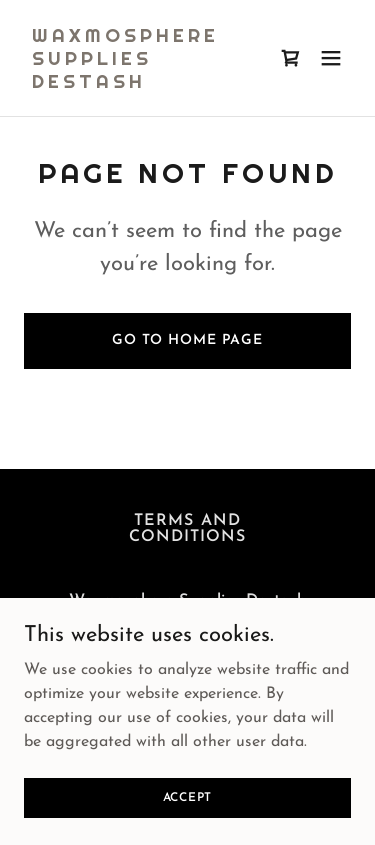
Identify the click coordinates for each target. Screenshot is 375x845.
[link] (138, 84)
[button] (331, 58)
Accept (188, 825)
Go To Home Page (187, 340)
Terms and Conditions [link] (187, 529)
